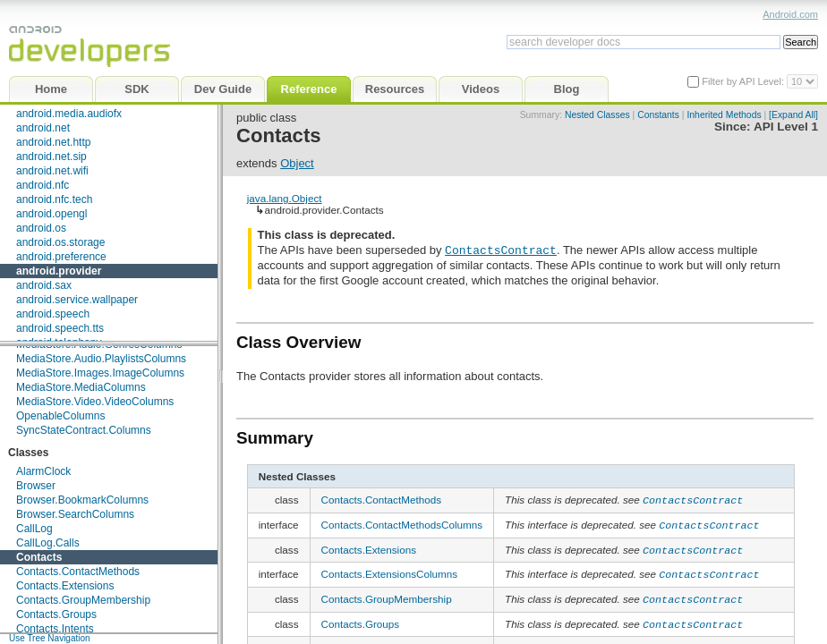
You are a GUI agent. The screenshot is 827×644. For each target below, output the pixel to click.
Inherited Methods (724, 115)
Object (297, 163)
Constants (658, 115)
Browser (36, 486)
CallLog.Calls (48, 543)
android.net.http (53, 142)
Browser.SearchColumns (75, 514)
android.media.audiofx (69, 114)
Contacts (39, 557)
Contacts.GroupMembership (83, 600)
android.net (43, 128)
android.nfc (43, 185)
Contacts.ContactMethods (78, 572)
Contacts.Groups (56, 614)
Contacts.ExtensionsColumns (390, 569)
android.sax (44, 285)
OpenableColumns (60, 416)
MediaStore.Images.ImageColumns (100, 373)
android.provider (59, 271)
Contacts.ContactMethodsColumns (402, 523)
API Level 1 (786, 127)
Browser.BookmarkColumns (82, 500)
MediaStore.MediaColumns (81, 387)
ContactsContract (501, 250)
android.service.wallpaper (77, 300)
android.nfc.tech (54, 199)
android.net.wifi (52, 171)
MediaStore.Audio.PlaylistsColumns (101, 359)
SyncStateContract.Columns (84, 430)
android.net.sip (51, 157)
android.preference (61, 257)
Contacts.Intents (55, 629)
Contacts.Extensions (65, 586)
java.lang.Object (285, 198)
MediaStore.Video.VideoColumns (95, 402)
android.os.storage (60, 242)
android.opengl (51, 214)
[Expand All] (793, 115)
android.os (41, 228)
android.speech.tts (60, 328)
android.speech (53, 314)
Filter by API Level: (744, 81)
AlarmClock (43, 471)
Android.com (790, 14)
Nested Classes (597, 115)
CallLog (34, 529)
